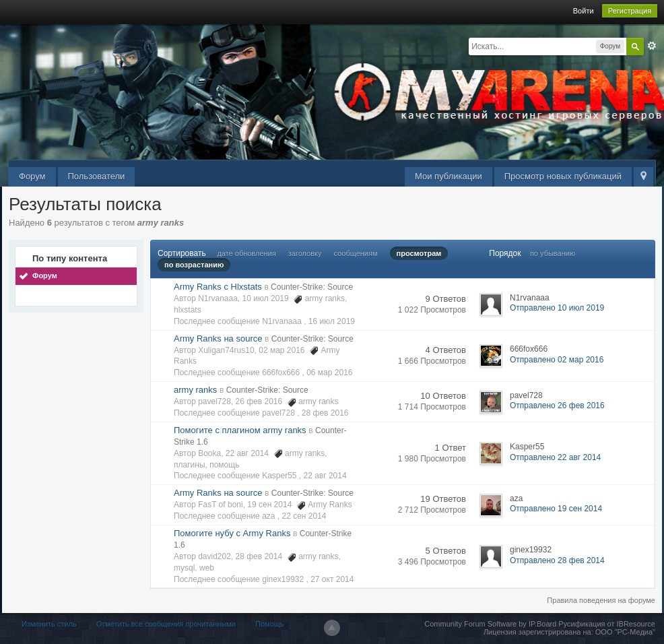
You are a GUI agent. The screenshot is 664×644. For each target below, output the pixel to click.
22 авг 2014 (325, 476)
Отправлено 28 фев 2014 (557, 560)
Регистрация (630, 11)
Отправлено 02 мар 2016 (557, 360)
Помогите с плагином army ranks (240, 430)
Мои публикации (449, 176)
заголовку (305, 253)
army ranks (195, 390)
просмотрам (419, 253)
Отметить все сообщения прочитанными (166, 624)
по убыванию (553, 253)
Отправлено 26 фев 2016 (557, 406)
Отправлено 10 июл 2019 (557, 308)
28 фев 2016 (325, 413)
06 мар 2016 (329, 373)
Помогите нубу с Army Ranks (232, 533)
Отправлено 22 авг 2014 (555, 457)
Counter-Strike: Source (312, 287)
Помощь (270, 624)
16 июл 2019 (332, 321)
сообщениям (356, 253)
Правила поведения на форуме (601, 600)
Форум (32, 176)
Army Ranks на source (218, 339)
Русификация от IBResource (606, 624)
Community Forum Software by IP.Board (490, 624)
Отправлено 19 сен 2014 (556, 509)
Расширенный (652, 46)
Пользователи (97, 176)
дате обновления (246, 253)
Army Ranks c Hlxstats (218, 287)
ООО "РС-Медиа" (625, 632)
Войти (584, 11)
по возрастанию (194, 265)
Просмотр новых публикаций (563, 176)
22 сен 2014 (304, 516)
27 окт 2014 (332, 579)
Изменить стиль (49, 624)
